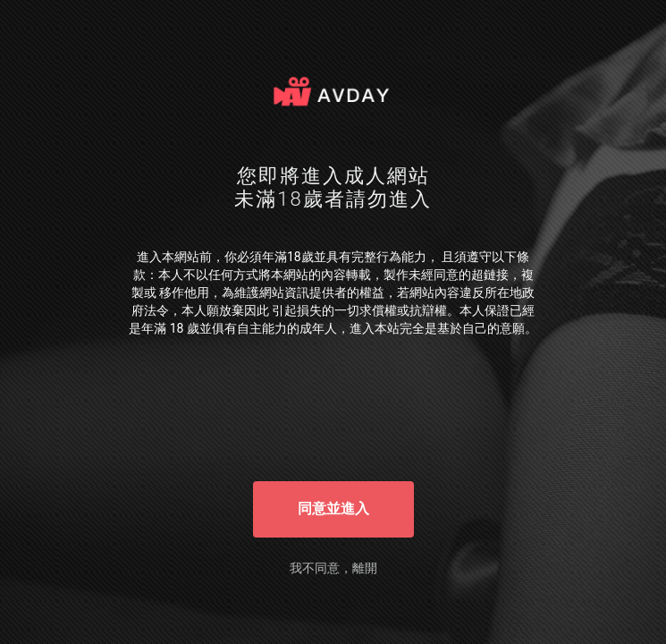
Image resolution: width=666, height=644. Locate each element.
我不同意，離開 (333, 568)
